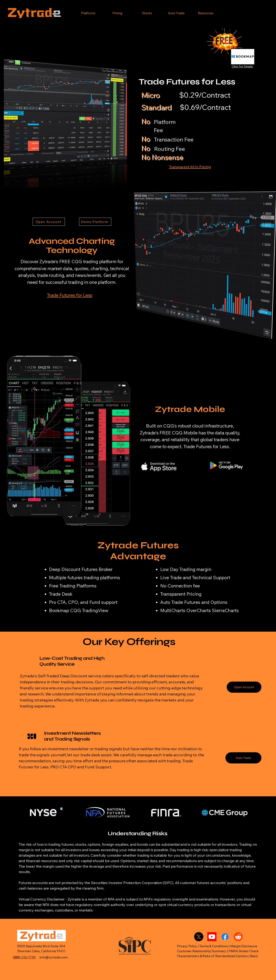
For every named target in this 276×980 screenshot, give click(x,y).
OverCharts (199, 610)
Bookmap (59, 610)
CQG (76, 610)
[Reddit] (238, 937)
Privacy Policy (187, 946)
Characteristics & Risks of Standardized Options (212, 956)
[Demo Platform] (95, 222)
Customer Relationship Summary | (203, 951)
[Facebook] (225, 937)
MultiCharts (173, 610)
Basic (254, 956)
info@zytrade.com (54, 957)
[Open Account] (49, 222)
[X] (199, 937)
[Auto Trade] (243, 758)
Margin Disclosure (244, 946)
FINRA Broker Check (244, 951)
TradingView (95, 610)
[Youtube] (212, 937)
